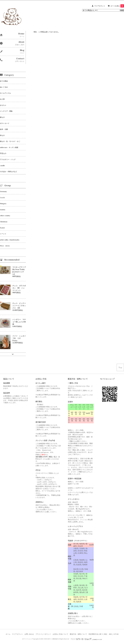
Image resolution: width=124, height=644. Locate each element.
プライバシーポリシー (43, 634)
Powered (86, 639)
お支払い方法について (60, 634)
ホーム (8, 634)
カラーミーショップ (27, 639)
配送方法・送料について (78, 634)
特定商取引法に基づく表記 (98, 634)
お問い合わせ (29, 634)
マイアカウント (100, 6)
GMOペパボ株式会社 (52, 639)
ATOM (116, 634)
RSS (110, 634)
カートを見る (117, 6)
